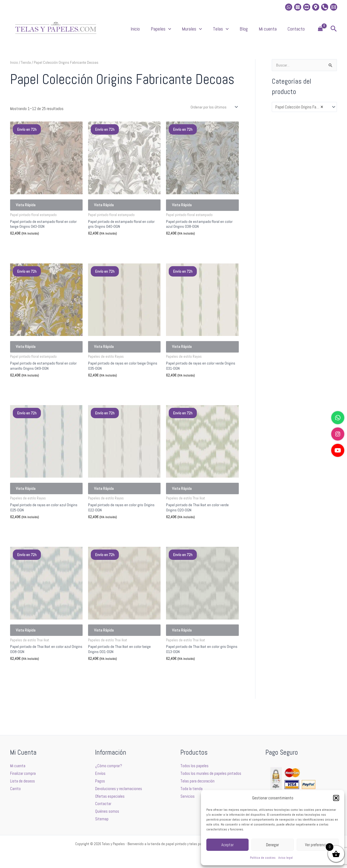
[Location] (316, 7)
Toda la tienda (191, 789)
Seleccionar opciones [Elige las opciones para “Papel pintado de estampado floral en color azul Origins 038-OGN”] (191, 255)
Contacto (299, 31)
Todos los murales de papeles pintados (211, 773)
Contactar (103, 804)
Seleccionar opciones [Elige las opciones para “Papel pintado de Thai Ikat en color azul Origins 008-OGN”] (35, 695)
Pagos (100, 781)
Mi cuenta (276, 31)
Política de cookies (263, 858)
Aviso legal (286, 858)
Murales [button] (216, 32)
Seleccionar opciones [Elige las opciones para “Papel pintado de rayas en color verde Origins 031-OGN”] (191, 402)
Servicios (188, 796)
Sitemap (102, 819)
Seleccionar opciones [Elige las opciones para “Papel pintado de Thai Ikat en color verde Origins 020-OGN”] (191, 549)
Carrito (15, 789)
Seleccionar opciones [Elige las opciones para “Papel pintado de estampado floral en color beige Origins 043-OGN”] (35, 255)
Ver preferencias (318, 845)
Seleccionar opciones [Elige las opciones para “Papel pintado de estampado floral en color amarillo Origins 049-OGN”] (35, 402)
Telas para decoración (197, 781)
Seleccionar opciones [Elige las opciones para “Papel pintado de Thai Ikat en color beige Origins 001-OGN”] (113, 695)
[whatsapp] (289, 7)
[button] (336, 798)
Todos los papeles (194, 766)
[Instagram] (298, 7)
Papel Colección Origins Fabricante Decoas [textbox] (302, 113)
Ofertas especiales (110, 796)
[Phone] (325, 7)
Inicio (171, 31)
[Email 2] (334, 7)
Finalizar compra (23, 773)
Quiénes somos (107, 811)
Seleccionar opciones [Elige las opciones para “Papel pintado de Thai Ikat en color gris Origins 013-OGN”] (191, 695)
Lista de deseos (22, 781)
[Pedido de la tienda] (214, 113)
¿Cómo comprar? (109, 766)
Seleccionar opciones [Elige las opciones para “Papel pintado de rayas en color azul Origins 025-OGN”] (35, 549)
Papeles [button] (191, 32)
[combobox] (304, 113)
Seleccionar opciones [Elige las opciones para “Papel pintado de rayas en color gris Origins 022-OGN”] (113, 549)
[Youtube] (307, 7)
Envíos (100, 773)
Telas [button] (240, 32)
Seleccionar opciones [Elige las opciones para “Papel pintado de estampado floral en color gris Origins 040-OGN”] (113, 255)
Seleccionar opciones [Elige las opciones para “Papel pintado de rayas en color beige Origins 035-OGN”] (113, 402)
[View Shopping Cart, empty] (320, 32)
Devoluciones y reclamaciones (119, 789)
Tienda (26, 68)
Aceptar (227, 845)
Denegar (272, 845)
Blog (257, 31)
